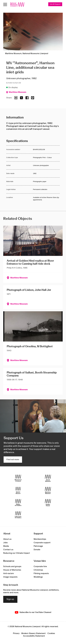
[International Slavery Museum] (18, 490)
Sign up (10, 599)
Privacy (16, 633)
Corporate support (42, 543)
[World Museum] (48, 478)
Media (6, 546)
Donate (37, 550)
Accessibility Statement (34, 636)
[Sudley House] (48, 503)
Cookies (51, 633)
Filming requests (41, 573)
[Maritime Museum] (48, 490)
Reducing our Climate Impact (17, 553)
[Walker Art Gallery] (18, 503)
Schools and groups (12, 566)
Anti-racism (9, 573)
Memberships (40, 539)
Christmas (38, 570)
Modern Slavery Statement (33, 633)
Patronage (38, 546)
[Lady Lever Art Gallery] (18, 515)
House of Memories (12, 570)
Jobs (5, 543)
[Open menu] (5, 4)
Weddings (38, 577)
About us (7, 539)
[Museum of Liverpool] (18, 478)
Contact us (8, 550)
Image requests (10, 577)
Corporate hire (40, 566)
